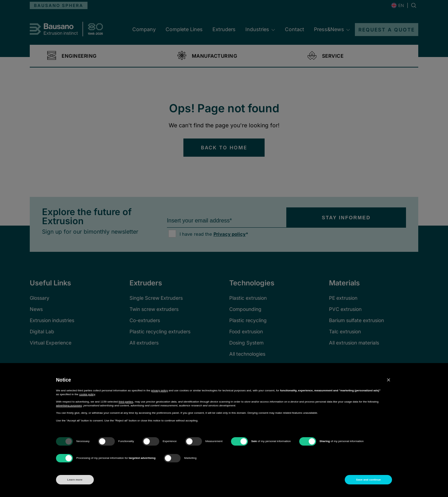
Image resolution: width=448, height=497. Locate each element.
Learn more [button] (75, 480)
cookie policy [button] (87, 394)
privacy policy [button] (160, 390)
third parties (126, 402)
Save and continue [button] (368, 480)
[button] (388, 380)
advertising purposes (69, 406)
